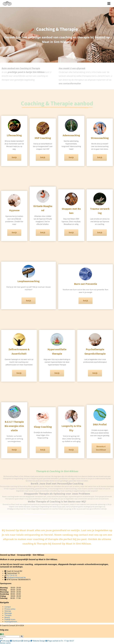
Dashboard (16, 641)
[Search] (22, 637)
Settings (26, 641)
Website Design (38, 641)
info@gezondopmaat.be (16, 577)
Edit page (5, 641)
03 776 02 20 (12, 575)
